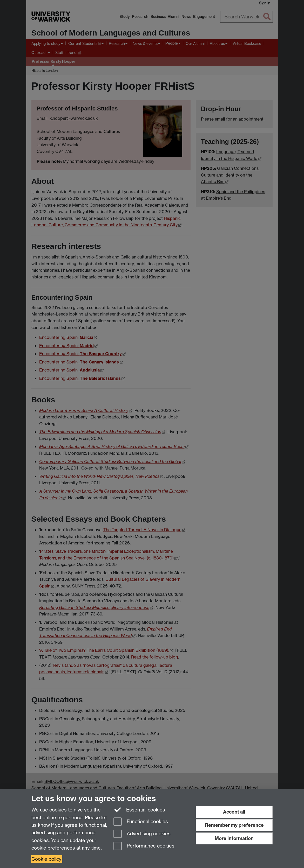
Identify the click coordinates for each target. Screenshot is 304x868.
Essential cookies (139, 809)
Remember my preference (234, 825)
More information (234, 838)
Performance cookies (144, 846)
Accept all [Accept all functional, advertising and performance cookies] (234, 812)
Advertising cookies (142, 834)
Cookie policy (46, 859)
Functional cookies (141, 822)
